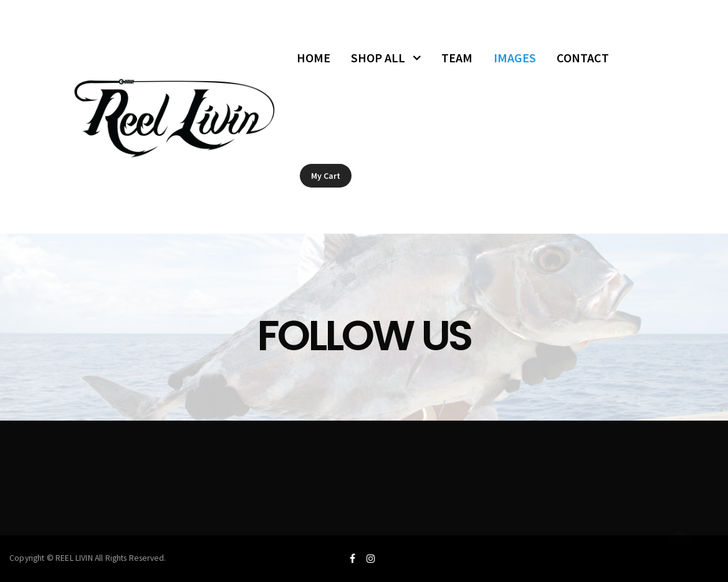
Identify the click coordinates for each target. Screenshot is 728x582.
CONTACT (583, 58)
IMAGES (515, 58)
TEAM (457, 58)
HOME (314, 58)
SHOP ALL (378, 58)
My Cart (326, 176)
